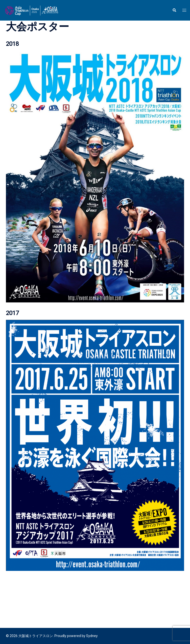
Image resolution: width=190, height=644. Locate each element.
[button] (174, 10)
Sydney (92, 636)
